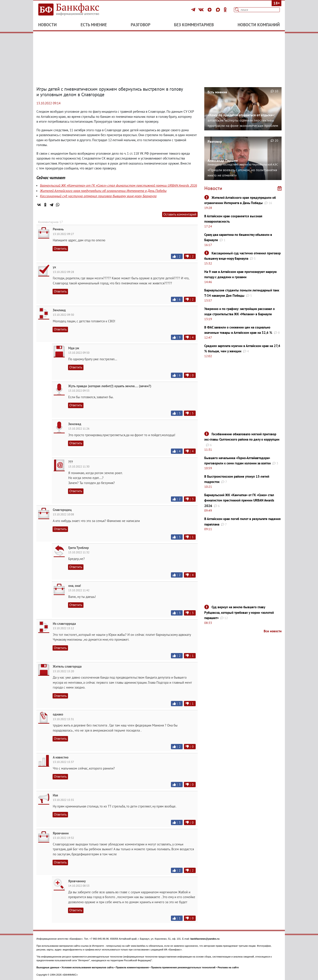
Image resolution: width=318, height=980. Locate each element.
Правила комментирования (132, 967)
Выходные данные (48, 967)
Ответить (60, 249)
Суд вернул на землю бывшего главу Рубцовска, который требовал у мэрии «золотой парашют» (239, 612)
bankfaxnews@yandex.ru (205, 939)
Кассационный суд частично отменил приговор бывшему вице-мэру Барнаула (98, 196)
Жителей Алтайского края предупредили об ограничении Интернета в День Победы (103, 191)
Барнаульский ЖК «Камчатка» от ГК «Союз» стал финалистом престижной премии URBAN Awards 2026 (118, 185)
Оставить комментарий (180, 214)
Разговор (141, 25)
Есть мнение (94, 25)
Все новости (273, 631)
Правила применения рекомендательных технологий (183, 967)
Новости (47, 25)
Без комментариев (194, 25)
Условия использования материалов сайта (88, 967)
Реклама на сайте (228, 967)
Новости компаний (259, 25)
